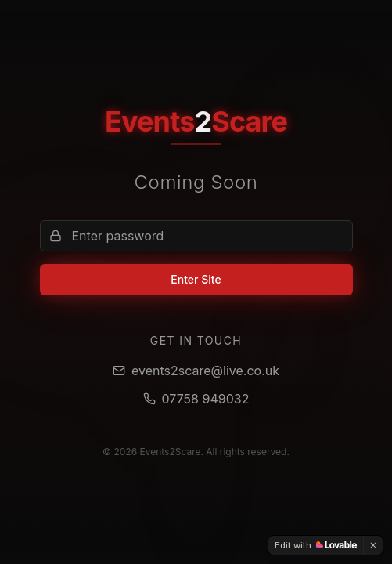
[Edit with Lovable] (316, 545)
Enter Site (196, 279)
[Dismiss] (373, 545)
